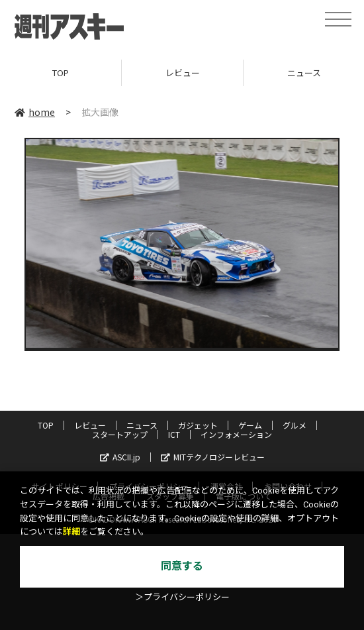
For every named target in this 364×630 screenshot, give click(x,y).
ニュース (142, 425)
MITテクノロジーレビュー (213, 457)
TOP (61, 73)
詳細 (71, 532)
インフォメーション (236, 434)
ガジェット (198, 425)
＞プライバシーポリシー (182, 597)
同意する (182, 566)
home (35, 112)
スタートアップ (120, 434)
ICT (174, 434)
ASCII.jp (120, 457)
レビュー (183, 73)
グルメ (295, 425)
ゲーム (250, 425)
